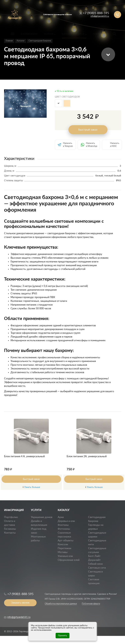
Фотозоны (64, 529)
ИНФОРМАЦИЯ (14, 510)
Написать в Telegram (68, 145)
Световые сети (97, 568)
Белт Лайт (94, 556)
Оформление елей (69, 560)
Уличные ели (65, 556)
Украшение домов (42, 517)
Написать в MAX (115, 145)
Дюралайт (94, 560)
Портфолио (11, 517)
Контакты (10, 533)
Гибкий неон (95, 564)
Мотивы (63, 552)
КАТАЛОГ (64, 510)
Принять (62, 636)
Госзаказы (10, 529)
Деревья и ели (66, 521)
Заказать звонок (20, 603)
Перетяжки (64, 548)
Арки (61, 517)
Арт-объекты (66, 541)
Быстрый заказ (88, 130)
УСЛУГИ (36, 510)
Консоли (63, 544)
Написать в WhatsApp (92, 145)
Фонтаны (63, 525)
